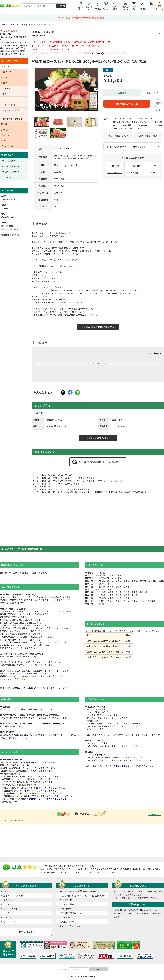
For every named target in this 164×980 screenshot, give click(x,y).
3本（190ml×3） (115, 172)
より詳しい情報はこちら (98, 438)
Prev (37, 89)
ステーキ (7, 88)
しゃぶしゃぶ (9, 105)
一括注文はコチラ (26, 932)
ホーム (4, 24)
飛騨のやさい (7, 72)
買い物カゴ (8, 913)
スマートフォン (78, 969)
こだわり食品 (7, 146)
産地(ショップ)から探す (14, 896)
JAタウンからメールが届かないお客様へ (78, 891)
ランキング (8, 904)
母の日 (4, 77)
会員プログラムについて (71, 926)
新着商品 (7, 900)
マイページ (8, 917)
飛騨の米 (5, 130)
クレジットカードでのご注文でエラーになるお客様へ (82, 18)
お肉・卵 (46, 475)
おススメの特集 (10, 909)
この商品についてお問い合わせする (98, 327)
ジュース (5, 141)
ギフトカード (9, 922)
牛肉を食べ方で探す (85, 478)
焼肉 (5, 94)
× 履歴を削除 (155, 814)
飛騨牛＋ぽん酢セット (41, 24)
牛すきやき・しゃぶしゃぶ (110, 481)
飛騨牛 (24, 24)
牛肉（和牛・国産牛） (63, 475)
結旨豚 (4, 124)
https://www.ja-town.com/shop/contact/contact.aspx (22, 655)
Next (96, 89)
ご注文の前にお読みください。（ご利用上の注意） (83, 896)
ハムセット (6, 135)
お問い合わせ (66, 909)
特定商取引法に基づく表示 (10, 235)
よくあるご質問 (67, 904)
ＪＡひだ (14, 24)
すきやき (7, 99)
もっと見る (96, 53)
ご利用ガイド (66, 900)
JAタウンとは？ (11, 891)
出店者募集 (65, 917)
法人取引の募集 (67, 922)
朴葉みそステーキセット (13, 112)
